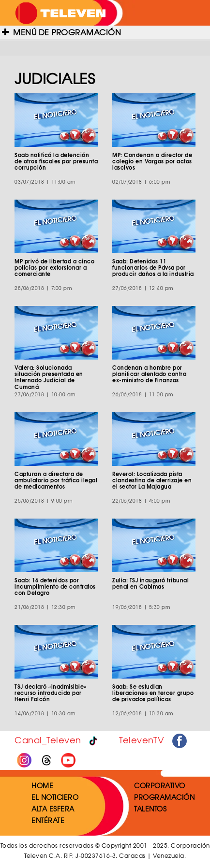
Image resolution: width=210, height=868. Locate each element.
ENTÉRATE (48, 820)
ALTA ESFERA (53, 809)
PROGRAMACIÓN (164, 797)
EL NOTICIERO (55, 797)
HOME (42, 785)
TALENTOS (150, 809)
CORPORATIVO (160, 785)
